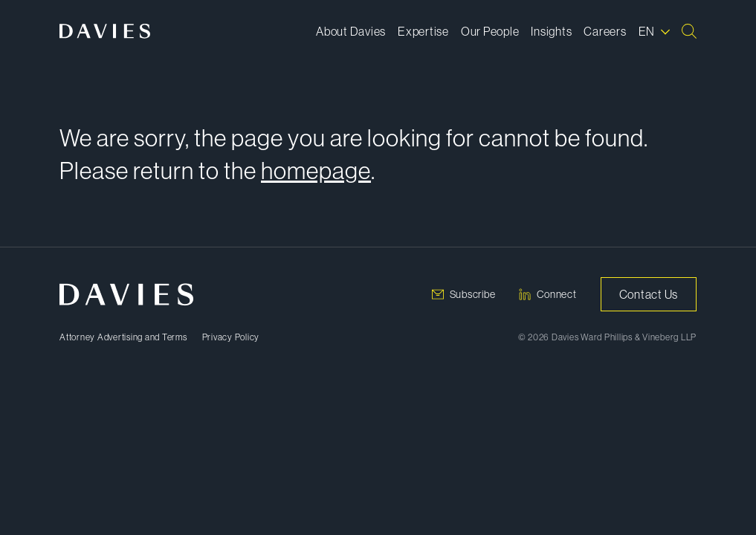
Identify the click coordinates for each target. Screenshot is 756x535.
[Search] (689, 31)
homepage (316, 171)
